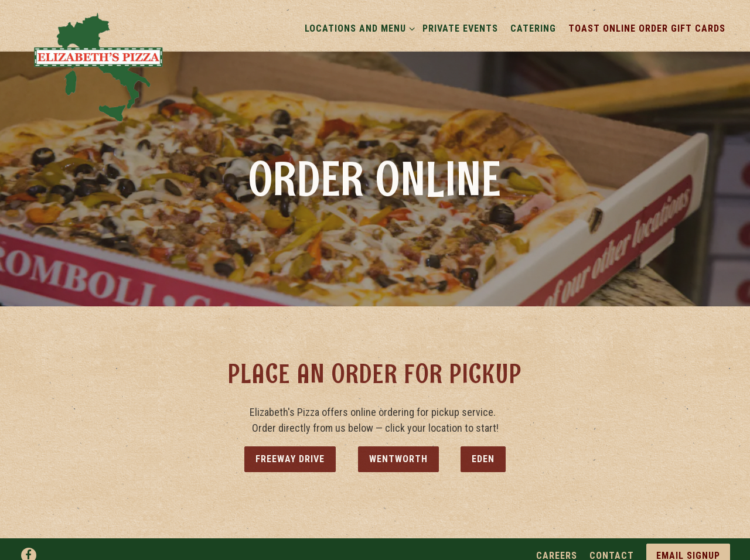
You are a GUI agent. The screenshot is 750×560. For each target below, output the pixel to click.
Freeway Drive (290, 455)
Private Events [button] (460, 28)
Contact (612, 549)
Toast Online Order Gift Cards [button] (647, 28)
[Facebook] (29, 549)
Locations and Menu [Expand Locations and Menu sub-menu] (357, 28)
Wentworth (398, 455)
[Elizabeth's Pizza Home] (99, 66)
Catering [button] (533, 28)
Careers (557, 549)
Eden (483, 455)
